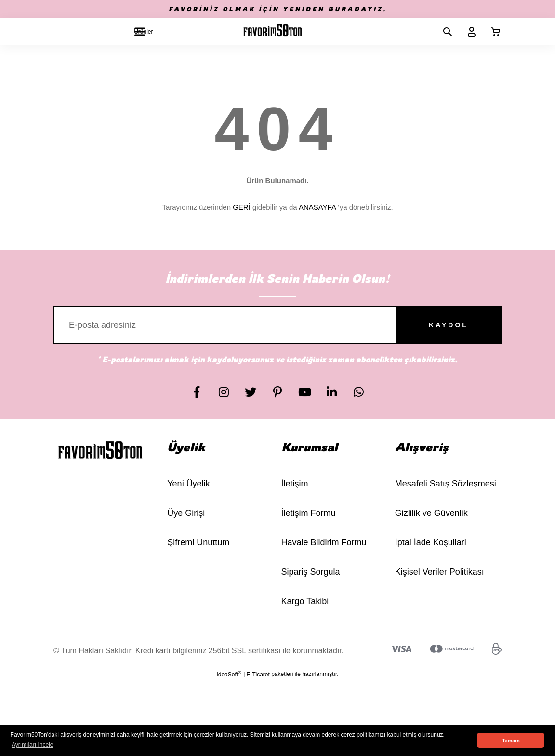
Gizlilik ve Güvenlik (431, 513)
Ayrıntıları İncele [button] (32, 745)
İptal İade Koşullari (431, 542)
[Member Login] (468, 32)
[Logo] (273, 32)
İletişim (295, 484)
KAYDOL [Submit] (449, 325)
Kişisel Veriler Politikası (440, 572)
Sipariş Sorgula (311, 572)
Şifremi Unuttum (198, 542)
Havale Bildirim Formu (324, 542)
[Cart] (492, 32)
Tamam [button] (511, 741)
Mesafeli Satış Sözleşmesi (446, 484)
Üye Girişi (186, 513)
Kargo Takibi (305, 601)
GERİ (242, 207)
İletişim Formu (309, 513)
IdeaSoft (229, 674)
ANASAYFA (317, 207)
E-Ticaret (258, 675)
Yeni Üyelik (188, 484)
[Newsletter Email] (277, 325)
